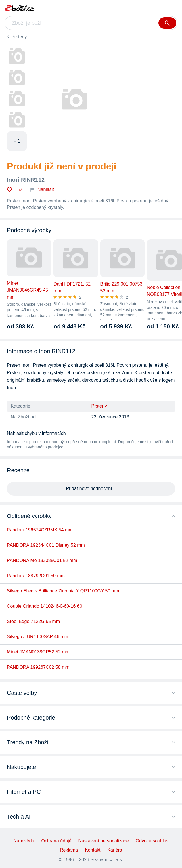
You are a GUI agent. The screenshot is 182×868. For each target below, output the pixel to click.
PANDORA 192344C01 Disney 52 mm (46, 545)
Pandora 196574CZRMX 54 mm (40, 530)
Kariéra (115, 850)
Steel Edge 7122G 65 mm (33, 621)
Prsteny (19, 37)
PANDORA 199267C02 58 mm (38, 667)
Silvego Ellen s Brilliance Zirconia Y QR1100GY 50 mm (63, 591)
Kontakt (93, 850)
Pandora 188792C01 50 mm (36, 576)
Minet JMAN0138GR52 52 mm (38, 652)
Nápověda (24, 841)
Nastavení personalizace (103, 841)
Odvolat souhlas (152, 841)
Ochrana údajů (56, 841)
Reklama (69, 850)
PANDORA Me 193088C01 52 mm (42, 560)
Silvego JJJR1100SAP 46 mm (38, 637)
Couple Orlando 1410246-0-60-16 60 (45, 606)
